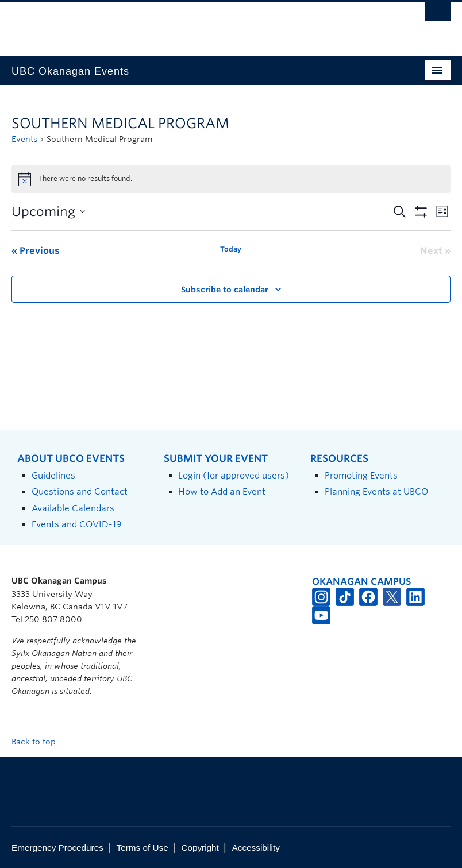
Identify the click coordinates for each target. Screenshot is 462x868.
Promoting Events (361, 475)
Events (24, 139)
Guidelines (53, 475)
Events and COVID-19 (76, 524)
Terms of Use (143, 848)
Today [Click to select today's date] (231, 249)
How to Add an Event (222, 491)
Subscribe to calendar (225, 290)
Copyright (200, 848)
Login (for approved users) (234, 475)
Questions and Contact (80, 491)
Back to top (39, 742)
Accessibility (256, 848)
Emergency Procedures (57, 848)
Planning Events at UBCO (376, 491)
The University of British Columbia (198, 24)
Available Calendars (73, 508)
